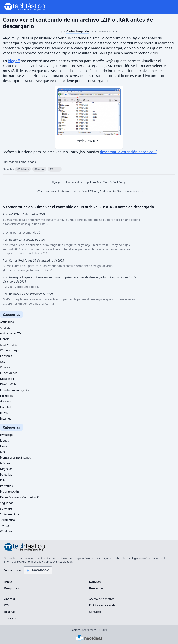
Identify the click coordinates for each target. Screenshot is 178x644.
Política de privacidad (103, 605)
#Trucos (55, 169)
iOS (6, 605)
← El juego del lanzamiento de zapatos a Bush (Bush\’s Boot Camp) (88, 182)
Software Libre (10, 514)
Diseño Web (8, 384)
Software (6, 509)
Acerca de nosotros (102, 599)
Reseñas (10, 612)
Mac (3, 452)
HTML (4, 413)
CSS (2, 362)
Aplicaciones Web (12, 333)
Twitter (5, 526)
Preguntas (12, 588)
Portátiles (6, 486)
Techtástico (7, 520)
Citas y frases (9, 345)
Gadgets (6, 401)
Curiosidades (9, 373)
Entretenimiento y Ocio (15, 390)
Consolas (6, 356)
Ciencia (5, 339)
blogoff (14, 61)
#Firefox (39, 169)
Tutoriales (11, 618)
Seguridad (7, 503)
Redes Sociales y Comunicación (21, 497)
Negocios (6, 469)
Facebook (6, 396)
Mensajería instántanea (16, 457)
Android (5, 328)
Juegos (4, 440)
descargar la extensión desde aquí (128, 152)
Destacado (7, 379)
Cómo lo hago (28, 162)
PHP (3, 480)
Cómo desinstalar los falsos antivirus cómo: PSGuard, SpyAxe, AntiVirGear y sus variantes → (91, 191)
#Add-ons (23, 169)
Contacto (95, 612)
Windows (6, 531)
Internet (5, 418)
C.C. (99, 630)
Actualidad (7, 322)
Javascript (6, 435)
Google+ (6, 407)
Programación (9, 492)
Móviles (5, 463)
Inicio (8, 582)
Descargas (96, 588)
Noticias (95, 582)
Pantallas (6, 475)
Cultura (5, 367)
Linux (4, 446)
